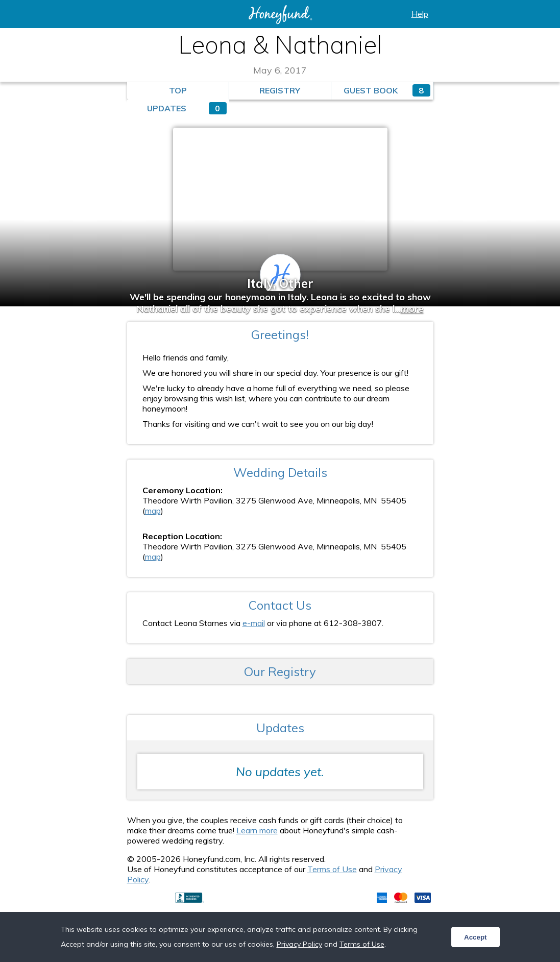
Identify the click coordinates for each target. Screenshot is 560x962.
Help (420, 14)
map (153, 511)
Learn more (257, 830)
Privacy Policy (299, 944)
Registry (280, 90)
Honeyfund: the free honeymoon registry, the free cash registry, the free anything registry (280, 15)
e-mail (254, 623)
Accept (475, 937)
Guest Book (387, 90)
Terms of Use (332, 869)
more (412, 309)
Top (178, 90)
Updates (187, 108)
